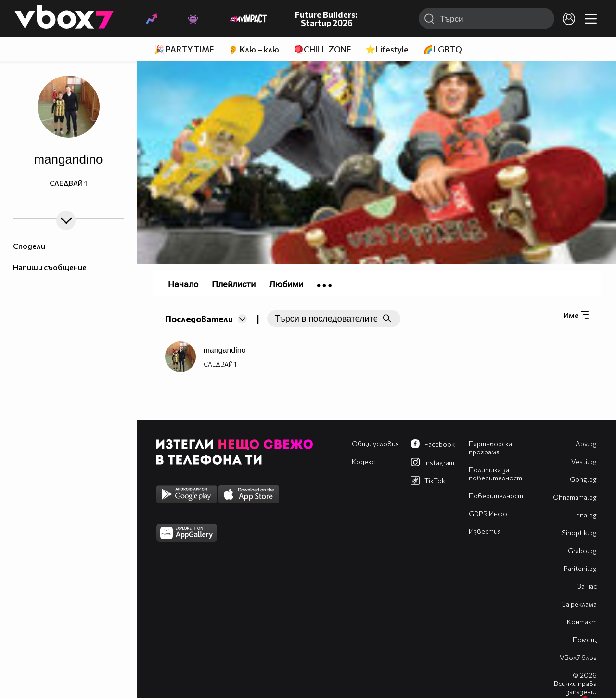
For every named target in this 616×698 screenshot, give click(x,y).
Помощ (585, 640)
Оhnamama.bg (575, 497)
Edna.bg (584, 515)
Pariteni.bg (580, 568)
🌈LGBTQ (443, 49)
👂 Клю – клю (254, 49)
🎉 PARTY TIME (184, 49)
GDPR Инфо (488, 513)
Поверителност (496, 496)
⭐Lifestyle (387, 49)
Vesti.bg (584, 461)
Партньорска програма (490, 448)
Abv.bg (586, 444)
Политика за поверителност (495, 474)
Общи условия (375, 444)
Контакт (582, 622)
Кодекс (363, 461)
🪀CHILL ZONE (322, 49)
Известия (485, 531)
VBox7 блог (578, 657)
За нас (587, 586)
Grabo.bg (582, 550)
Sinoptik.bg (579, 533)
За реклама (579, 604)
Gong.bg (583, 479)
